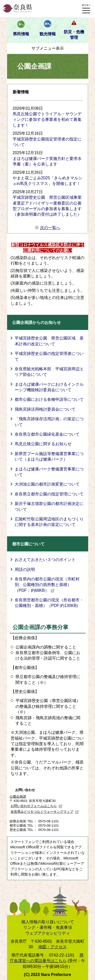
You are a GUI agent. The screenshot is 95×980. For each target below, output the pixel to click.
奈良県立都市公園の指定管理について (49, 494)
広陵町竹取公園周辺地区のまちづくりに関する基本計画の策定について (49, 522)
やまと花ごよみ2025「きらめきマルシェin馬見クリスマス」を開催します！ (48, 181)
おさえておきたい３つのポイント (45, 560)
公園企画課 (18, 796)
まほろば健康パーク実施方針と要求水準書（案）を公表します (47, 161)
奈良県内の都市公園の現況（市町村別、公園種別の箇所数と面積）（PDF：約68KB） (47, 585)
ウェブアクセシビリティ (48, 933)
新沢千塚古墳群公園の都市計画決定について (49, 506)
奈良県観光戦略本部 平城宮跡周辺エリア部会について (49, 372)
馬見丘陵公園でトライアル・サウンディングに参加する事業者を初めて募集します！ (47, 120)
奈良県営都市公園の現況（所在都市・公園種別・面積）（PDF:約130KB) (49, 603)
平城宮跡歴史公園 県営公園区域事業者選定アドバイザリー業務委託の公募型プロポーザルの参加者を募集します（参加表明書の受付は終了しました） (47, 206)
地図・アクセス (52, 947)
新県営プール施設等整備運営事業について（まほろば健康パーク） (49, 456)
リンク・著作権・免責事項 (48, 927)
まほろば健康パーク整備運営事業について (49, 472)
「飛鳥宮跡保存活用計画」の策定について (49, 422)
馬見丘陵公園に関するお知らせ (43, 444)
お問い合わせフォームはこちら (36, 806)
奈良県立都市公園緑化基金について (47, 434)
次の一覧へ (50, 228)
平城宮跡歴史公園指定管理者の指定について (47, 142)
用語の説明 (25, 569)
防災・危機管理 (74, 35)
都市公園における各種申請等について (49, 399)
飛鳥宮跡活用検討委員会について (45, 409)
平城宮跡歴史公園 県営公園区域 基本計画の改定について (49, 341)
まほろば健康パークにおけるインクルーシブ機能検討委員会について (49, 387)
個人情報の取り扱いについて (48, 922)
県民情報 (21, 34)
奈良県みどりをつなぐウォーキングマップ (45, 812)
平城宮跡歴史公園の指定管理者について (49, 356)
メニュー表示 (86, 9)
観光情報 (48, 34)
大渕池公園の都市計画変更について (47, 484)
